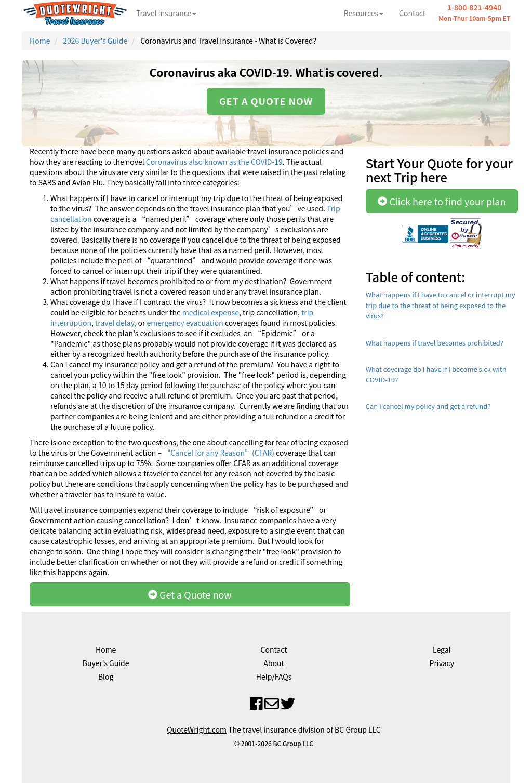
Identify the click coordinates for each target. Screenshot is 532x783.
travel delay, (116, 323)
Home (40, 41)
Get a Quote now (190, 594)
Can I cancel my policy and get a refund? (428, 406)
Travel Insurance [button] (166, 13)
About (274, 663)
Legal (442, 649)
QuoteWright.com (197, 729)
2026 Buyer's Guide (95, 41)
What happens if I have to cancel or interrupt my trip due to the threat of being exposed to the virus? (441, 305)
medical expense (211, 312)
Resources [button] (364, 13)
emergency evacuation (184, 323)
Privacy (442, 663)
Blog (106, 676)
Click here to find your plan (442, 201)
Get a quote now (266, 101)
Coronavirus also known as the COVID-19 (214, 162)
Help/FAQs (274, 676)
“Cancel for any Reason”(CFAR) (218, 453)
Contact (412, 13)
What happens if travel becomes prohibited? (435, 343)
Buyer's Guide (106, 663)
